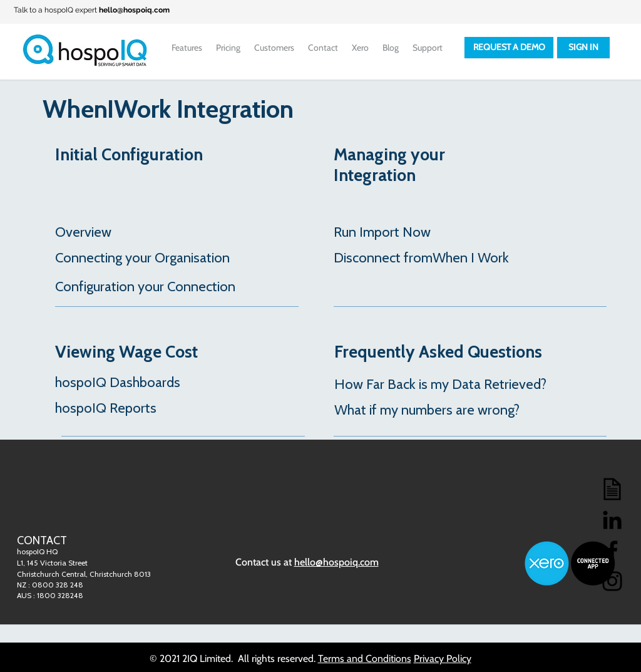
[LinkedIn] (612, 520)
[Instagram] (612, 581)
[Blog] (612, 489)
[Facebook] (612, 551)
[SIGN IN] (583, 48)
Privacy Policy (443, 659)
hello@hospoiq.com (134, 10)
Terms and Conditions (365, 659)
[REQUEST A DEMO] (509, 48)
